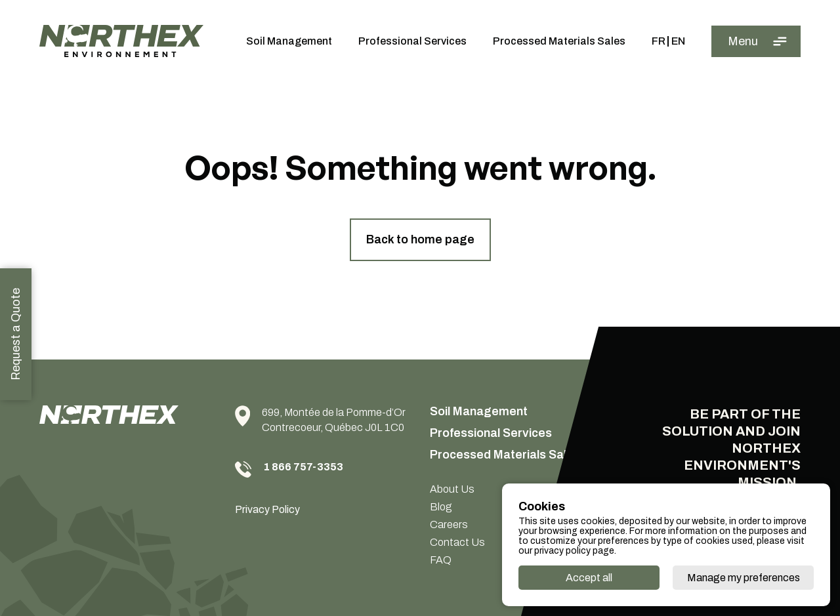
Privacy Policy (267, 509)
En (678, 41)
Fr (659, 41)
